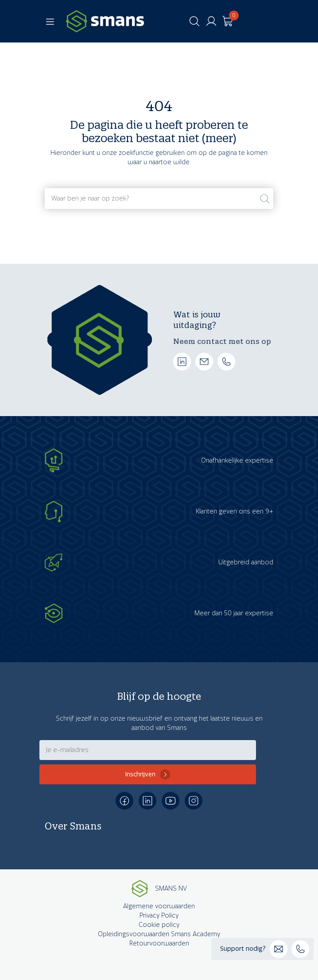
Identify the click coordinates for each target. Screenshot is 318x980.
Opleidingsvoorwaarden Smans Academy (159, 934)
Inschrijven (140, 774)
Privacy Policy (159, 916)
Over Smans (73, 826)
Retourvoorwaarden (159, 943)
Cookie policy (159, 925)
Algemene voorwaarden (159, 906)
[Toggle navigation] (50, 21)
